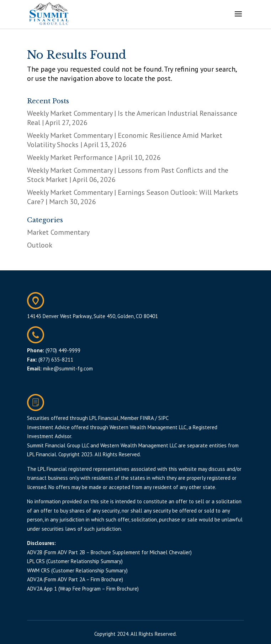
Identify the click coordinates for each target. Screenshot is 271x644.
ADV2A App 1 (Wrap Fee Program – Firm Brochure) (83, 589)
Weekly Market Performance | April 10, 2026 (94, 157)
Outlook (40, 245)
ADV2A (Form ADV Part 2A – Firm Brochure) (75, 579)
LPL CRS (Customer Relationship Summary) (75, 561)
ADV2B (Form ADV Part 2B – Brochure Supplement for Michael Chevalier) (109, 552)
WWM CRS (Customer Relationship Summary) (77, 570)
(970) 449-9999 (63, 350)
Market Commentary (58, 232)
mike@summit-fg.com (68, 368)
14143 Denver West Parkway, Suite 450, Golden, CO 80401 (92, 316)
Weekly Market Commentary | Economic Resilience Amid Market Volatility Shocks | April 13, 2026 (125, 140)
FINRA (147, 418)
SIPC (163, 418)
